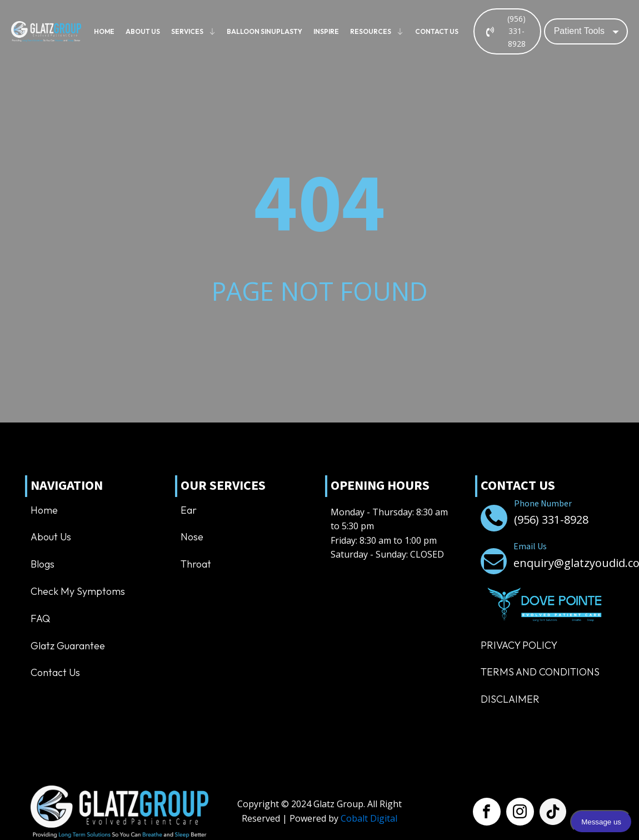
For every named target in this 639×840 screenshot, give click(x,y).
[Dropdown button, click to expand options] (586, 31)
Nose (192, 537)
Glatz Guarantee (68, 646)
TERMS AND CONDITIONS (540, 672)
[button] (507, 31)
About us (143, 31)
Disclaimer (510, 699)
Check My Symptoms (78, 591)
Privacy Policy (519, 645)
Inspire (326, 31)
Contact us (437, 31)
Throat (196, 564)
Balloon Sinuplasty (264, 31)
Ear (189, 510)
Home (104, 31)
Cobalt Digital (369, 818)
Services (194, 31)
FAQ (40, 618)
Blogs (43, 564)
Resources (377, 31)
